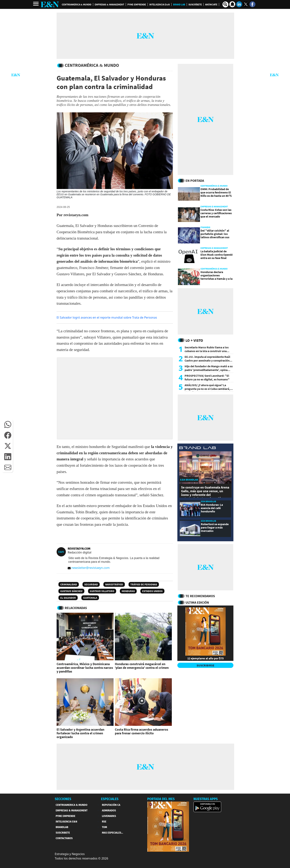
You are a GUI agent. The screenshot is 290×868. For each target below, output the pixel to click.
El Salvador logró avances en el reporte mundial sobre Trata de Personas (107, 317)
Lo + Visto (194, 340)
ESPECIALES (110, 799)
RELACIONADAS (76, 608)
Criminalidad (69, 584)
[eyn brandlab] (198, 448)
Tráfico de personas (144, 584)
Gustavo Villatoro (102, 591)
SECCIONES (63, 799)
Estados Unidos (152, 591)
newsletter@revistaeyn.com (89, 568)
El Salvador (68, 598)
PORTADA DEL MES (161, 799)
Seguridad (91, 584)
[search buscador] (225, 4)
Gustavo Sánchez (71, 591)
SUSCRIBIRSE (205, 665)
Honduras (128, 591)
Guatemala (90, 598)
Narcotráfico (114, 584)
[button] (8, 424)
